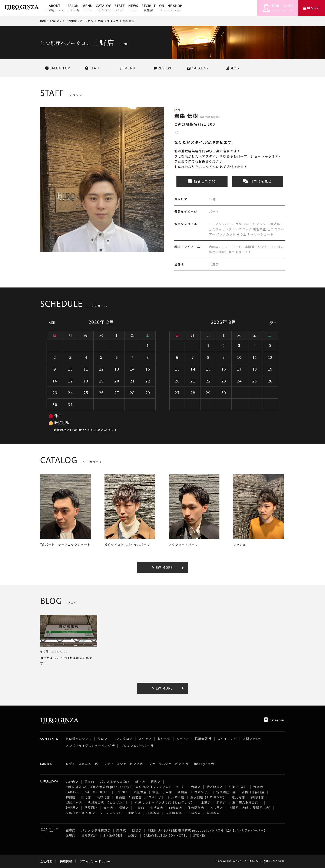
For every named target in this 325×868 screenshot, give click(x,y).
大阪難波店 (174, 813)
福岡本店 (213, 813)
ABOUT (54, 8)
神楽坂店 (72, 808)
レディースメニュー (80, 764)
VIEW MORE (162, 567)
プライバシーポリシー (95, 861)
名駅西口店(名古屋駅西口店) (250, 808)
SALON (73, 8)
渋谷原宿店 (215, 787)
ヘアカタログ (123, 739)
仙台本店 (175, 808)
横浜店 (124, 808)
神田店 (71, 797)
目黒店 (156, 782)
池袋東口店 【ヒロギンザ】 (108, 802)
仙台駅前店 (196, 808)
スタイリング (227, 739)
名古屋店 (216, 808)
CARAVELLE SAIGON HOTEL (88, 792)
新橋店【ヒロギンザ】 (194, 792)
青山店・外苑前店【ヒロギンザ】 (141, 797)
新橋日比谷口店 (253, 792)
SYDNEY (122, 792)
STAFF (120, 8)
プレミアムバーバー (135, 746)
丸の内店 (72, 782)
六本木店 (178, 797)
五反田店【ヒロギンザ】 (208, 797)
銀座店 (89, 782)
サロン (103, 739)
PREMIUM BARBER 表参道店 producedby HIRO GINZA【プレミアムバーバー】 (126, 787)
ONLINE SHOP (171, 8)
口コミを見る (257, 181)
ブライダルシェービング (167, 764)
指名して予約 (202, 181)
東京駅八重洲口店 (247, 802)
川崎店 (139, 808)
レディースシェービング (122, 764)
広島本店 (194, 813)
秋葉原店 (91, 808)
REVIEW (162, 68)
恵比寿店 (238, 797)
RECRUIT (149, 8)
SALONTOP (58, 68)
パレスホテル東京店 (115, 782)
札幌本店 (157, 808)
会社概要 (46, 861)
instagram (275, 720)
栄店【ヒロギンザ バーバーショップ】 (94, 813)
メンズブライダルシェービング (89, 746)
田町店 (86, 797)
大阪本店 (153, 813)
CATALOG (104, 8)
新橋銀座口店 (226, 792)
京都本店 (134, 813)
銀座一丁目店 (162, 792)
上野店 (206, 802)
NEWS (133, 8)
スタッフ (113, 21)
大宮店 (108, 808)
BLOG (232, 68)
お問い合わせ (253, 739)
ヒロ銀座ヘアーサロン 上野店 (84, 21)
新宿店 (140, 782)
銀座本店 (140, 792)
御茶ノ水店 (74, 802)
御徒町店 (257, 797)
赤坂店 (196, 787)
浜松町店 (103, 797)
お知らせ (164, 739)
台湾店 (258, 787)
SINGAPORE (238, 787)
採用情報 (201, 739)
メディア (183, 739)
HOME (44, 21)
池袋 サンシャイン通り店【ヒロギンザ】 (165, 802)
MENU (87, 8)
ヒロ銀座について (79, 739)
